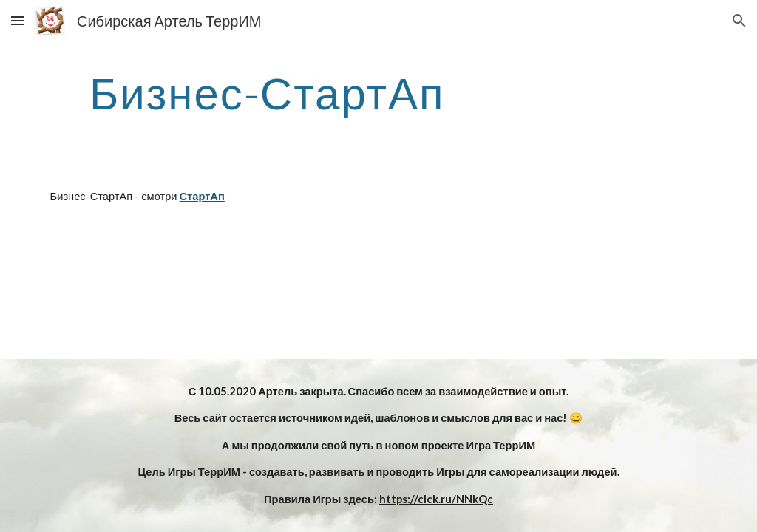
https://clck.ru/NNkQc (436, 499)
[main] (267, 92)
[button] (18, 20)
